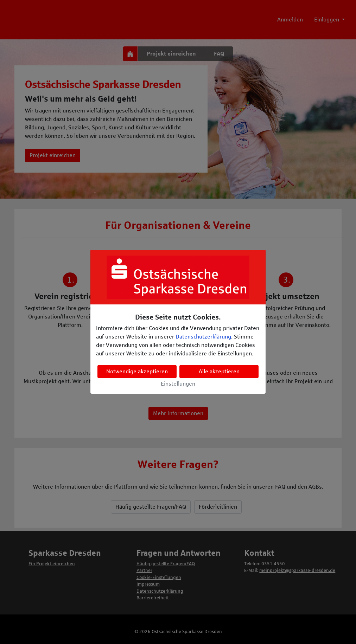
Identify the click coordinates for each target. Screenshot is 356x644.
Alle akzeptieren (219, 371)
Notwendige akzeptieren (137, 371)
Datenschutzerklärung (203, 337)
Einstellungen (178, 384)
